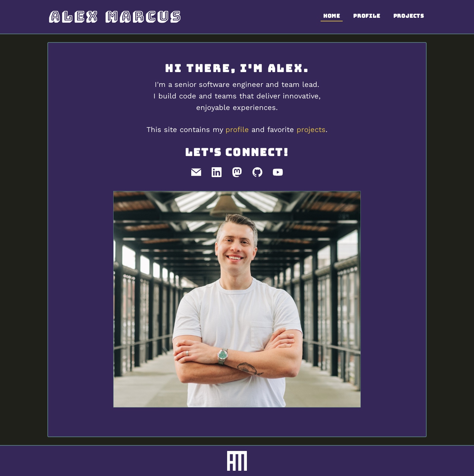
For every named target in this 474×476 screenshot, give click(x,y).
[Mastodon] (237, 172)
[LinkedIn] (217, 172)
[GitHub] (257, 172)
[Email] (196, 172)
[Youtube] (278, 172)
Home (332, 16)
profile (237, 130)
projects (311, 130)
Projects (409, 16)
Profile (367, 16)
